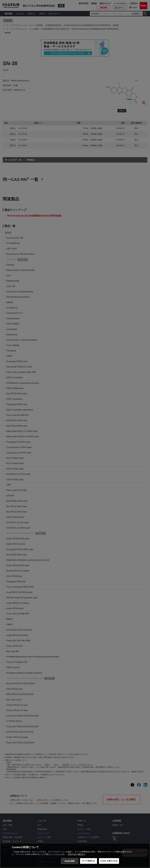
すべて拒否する (88, 861)
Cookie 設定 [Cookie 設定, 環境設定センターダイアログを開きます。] (70, 861)
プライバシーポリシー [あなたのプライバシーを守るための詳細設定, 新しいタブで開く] (76, 854)
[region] (75, 855)
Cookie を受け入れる (109, 861)
